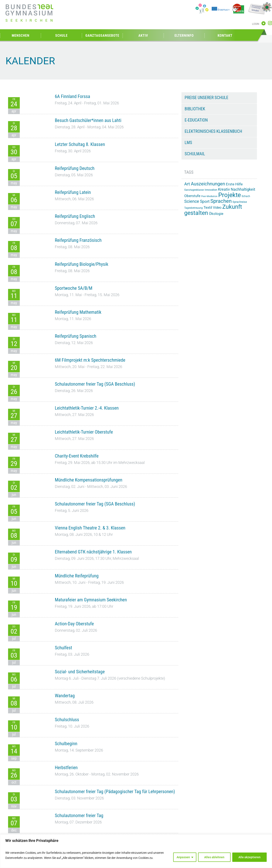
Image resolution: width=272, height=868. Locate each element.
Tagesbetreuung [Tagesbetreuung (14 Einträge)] (193, 208)
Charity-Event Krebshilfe (77, 456)
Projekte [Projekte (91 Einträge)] (229, 195)
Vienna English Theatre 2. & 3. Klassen (90, 528)
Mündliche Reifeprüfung (77, 576)
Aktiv (143, 36)
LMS (188, 143)
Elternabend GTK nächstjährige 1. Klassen (93, 552)
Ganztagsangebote (102, 36)
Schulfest (63, 648)
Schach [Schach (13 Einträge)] (246, 196)
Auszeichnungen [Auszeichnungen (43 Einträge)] (208, 184)
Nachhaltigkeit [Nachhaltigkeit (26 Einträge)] (243, 189)
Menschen (21, 36)
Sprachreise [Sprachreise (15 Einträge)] (240, 202)
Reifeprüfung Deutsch (75, 168)
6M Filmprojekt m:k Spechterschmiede (90, 360)
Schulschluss (67, 720)
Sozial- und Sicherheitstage (80, 672)
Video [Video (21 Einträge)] (217, 208)
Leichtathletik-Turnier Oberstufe (84, 432)
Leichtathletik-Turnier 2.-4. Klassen (87, 408)
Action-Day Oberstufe (74, 624)
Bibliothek (195, 109)
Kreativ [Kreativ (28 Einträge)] (224, 189)
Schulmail (195, 154)
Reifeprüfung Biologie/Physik (81, 264)
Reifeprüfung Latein (73, 192)
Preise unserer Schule (207, 98)
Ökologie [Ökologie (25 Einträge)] (216, 214)
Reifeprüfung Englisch (75, 216)
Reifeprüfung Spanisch (76, 336)
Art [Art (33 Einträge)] (187, 184)
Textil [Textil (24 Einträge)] (208, 207)
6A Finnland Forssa (72, 96)
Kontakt (225, 36)
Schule (61, 36)
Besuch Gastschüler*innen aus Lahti (88, 120)
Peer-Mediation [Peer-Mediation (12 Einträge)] (209, 196)
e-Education (196, 120)
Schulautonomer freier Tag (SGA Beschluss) (95, 384)
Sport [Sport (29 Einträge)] (205, 202)
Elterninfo (184, 36)
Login (256, 24)
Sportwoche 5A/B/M (74, 288)
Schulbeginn (66, 744)
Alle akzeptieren (249, 857)
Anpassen (183, 857)
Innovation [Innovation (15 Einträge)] (211, 190)
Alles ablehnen (214, 857)
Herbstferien (66, 768)
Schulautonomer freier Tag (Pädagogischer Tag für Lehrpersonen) (115, 792)
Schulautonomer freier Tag (79, 815)
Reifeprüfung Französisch (78, 240)
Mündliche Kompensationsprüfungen (89, 480)
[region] (136, 851)
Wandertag (65, 696)
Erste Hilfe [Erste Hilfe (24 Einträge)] (234, 184)
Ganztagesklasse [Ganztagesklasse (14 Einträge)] (194, 190)
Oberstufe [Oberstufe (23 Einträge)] (192, 196)
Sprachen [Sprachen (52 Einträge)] (221, 201)
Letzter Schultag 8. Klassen (80, 144)
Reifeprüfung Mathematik (78, 312)
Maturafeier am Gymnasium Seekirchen (91, 600)
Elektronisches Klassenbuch (213, 131)
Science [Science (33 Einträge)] (192, 201)
